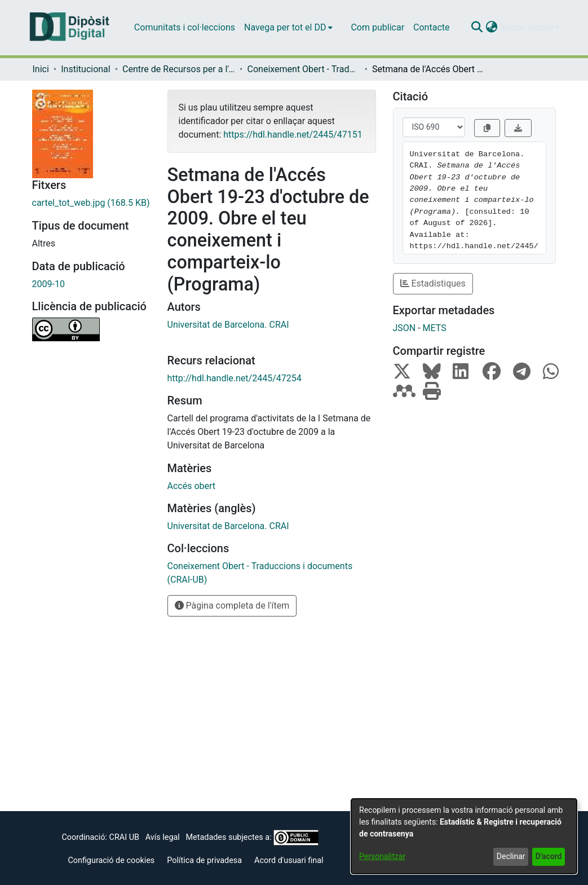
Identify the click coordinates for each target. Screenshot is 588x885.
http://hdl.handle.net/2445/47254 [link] (235, 378)
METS (435, 328)
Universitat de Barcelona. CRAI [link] (228, 325)
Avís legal (163, 837)
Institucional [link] (85, 69)
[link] (91, 203)
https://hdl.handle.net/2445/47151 (293, 135)
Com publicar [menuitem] (377, 27)
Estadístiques (433, 283)
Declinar (511, 856)
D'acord (549, 856)
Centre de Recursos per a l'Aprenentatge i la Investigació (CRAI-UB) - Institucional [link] (179, 69)
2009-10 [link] (48, 284)
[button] (477, 28)
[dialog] (464, 836)
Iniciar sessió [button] (528, 27)
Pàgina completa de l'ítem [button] (232, 606)
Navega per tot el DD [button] (285, 27)
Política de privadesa (204, 860)
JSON (404, 328)
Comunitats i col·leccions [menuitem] (185, 27)
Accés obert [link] (192, 486)
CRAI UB (124, 837)
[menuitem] (288, 28)
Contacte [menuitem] (431, 27)
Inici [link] (41, 69)
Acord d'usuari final (289, 860)
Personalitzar (382, 856)
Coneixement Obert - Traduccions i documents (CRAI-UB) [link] (304, 69)
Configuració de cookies (111, 860)
